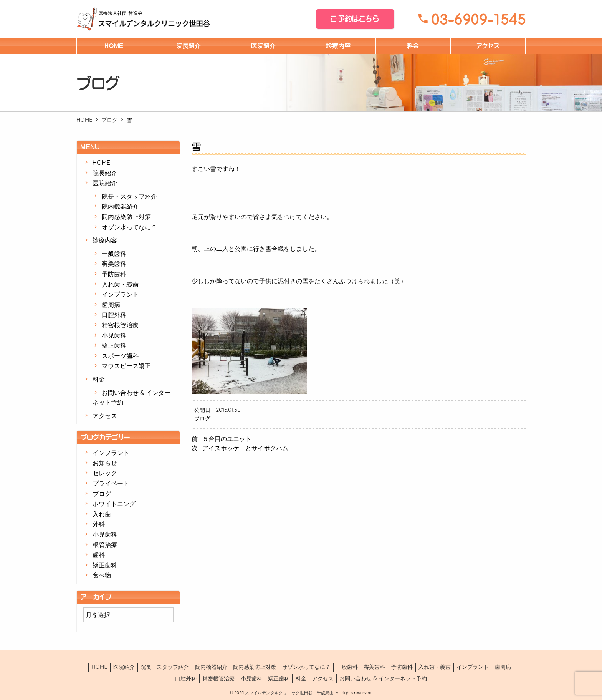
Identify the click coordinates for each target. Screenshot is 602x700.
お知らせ (105, 463)
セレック (105, 473)
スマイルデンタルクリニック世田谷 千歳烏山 (289, 693)
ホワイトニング (114, 504)
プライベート (111, 483)
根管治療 (105, 545)
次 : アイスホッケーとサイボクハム (240, 448)
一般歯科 (114, 254)
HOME (114, 46)
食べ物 (102, 575)
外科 (99, 524)
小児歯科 (114, 335)
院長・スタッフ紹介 (129, 196)
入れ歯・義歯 (120, 284)
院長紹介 (189, 46)
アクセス (488, 46)
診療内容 (338, 46)
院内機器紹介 (120, 206)
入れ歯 (102, 514)
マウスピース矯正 (126, 366)
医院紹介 (263, 46)
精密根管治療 (120, 325)
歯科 (99, 555)
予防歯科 (114, 274)
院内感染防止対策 (126, 217)
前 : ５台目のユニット (222, 439)
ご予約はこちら (355, 19)
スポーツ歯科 (120, 356)
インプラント (120, 294)
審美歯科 (114, 264)
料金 (413, 46)
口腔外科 (114, 315)
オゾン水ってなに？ (129, 227)
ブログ (109, 120)
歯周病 (111, 305)
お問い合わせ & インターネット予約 (383, 678)
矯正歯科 (114, 345)
